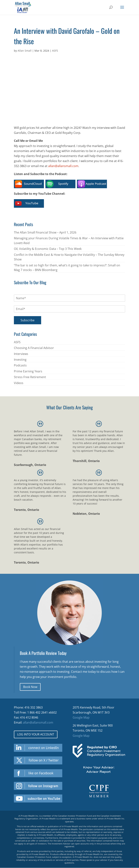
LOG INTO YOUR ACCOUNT (36, 734)
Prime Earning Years (28, 371)
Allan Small (25, 51)
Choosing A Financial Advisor (34, 348)
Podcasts (20, 365)
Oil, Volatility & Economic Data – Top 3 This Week (48, 249)
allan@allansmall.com (63, 166)
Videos (19, 383)
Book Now (30, 687)
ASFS (55, 51)
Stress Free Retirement (30, 377)
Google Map (81, 717)
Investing (20, 360)
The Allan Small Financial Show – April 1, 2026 (45, 232)
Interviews (21, 354)
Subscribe (28, 320)
